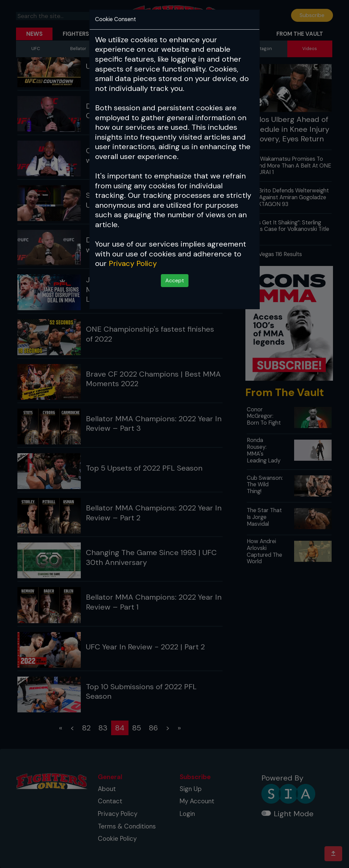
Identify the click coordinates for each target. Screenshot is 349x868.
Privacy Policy (133, 263)
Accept (175, 280)
